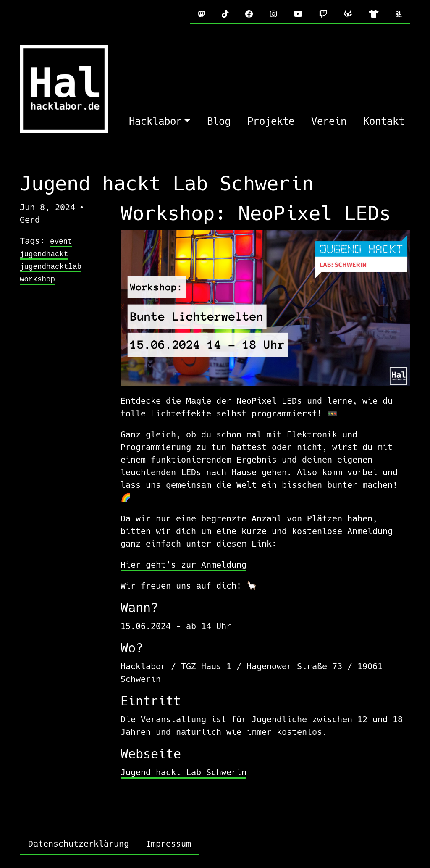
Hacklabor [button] (155, 121)
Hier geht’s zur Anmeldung (184, 565)
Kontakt (384, 121)
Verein (329, 121)
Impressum (168, 844)
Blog (219, 121)
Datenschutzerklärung (79, 844)
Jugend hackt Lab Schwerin (184, 772)
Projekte (271, 121)
